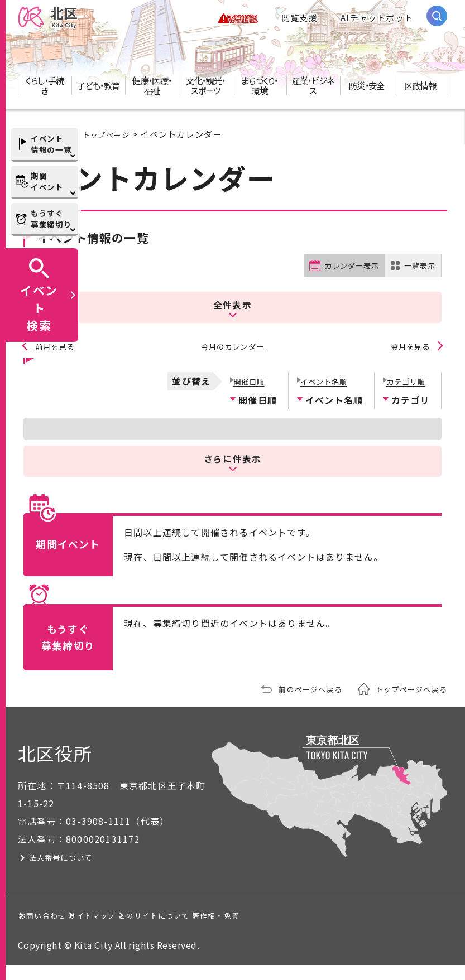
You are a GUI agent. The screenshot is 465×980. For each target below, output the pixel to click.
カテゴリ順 (406, 379)
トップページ (110, 144)
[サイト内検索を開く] (437, 21)
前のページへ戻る (296, 688)
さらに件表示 (233, 457)
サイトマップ (160, 914)
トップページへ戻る (406, 688)
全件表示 (232, 310)
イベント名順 (325, 379)
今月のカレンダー (233, 348)
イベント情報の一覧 (51, 144)
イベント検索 (39, 307)
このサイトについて (277, 914)
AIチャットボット (377, 22)
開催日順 (248, 379)
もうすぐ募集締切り (51, 219)
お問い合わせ (58, 914)
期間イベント (47, 181)
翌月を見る (409, 348)
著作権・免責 (58, 929)
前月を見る (56, 348)
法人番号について (83, 856)
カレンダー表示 (342, 276)
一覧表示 (417, 276)
